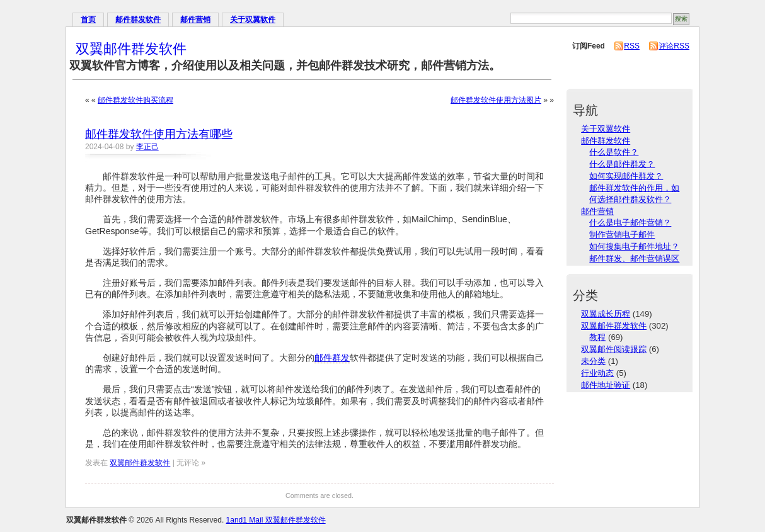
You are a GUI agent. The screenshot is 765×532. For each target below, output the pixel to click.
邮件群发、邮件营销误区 (634, 258)
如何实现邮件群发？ (626, 176)
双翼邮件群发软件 (131, 49)
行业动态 (597, 373)
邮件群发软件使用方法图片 (496, 100)
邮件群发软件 (138, 20)
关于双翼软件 (253, 20)
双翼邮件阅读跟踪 (614, 349)
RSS (632, 46)
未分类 (593, 361)
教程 (597, 337)
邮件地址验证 (606, 385)
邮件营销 (195, 20)
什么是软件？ (614, 152)
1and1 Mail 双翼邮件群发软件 (276, 520)
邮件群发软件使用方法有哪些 (159, 134)
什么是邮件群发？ (622, 164)
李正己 (147, 147)
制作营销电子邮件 (622, 235)
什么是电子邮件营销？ (630, 223)
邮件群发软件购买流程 (135, 100)
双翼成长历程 (606, 314)
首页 (88, 20)
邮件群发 (332, 358)
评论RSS (674, 46)
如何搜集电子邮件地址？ (634, 246)
